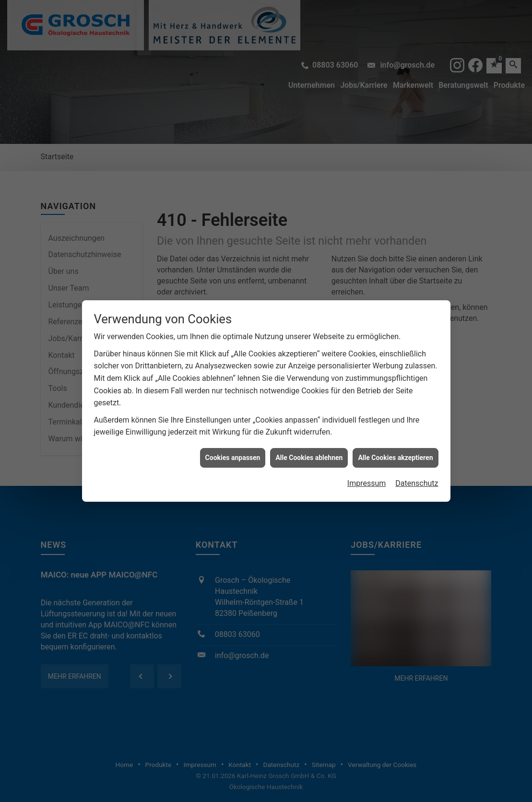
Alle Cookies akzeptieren (395, 445)
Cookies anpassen (233, 445)
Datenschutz (417, 471)
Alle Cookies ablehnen (309, 445)
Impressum (367, 471)
